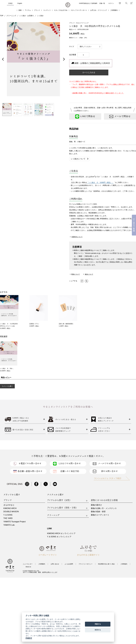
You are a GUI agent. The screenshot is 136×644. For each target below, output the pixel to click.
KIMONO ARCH (10, 508)
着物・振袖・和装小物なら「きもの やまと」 (68, 5)
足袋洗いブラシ (34, 324)
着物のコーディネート (100, 515)
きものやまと (9, 505)
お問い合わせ (55, 564)
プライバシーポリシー (86, 564)
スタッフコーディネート (79, 10)
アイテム (28, 10)
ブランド (37, 10)
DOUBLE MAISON (11, 512)
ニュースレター (28, 564)
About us (28, 567)
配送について (76, 274)
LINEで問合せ (85, 116)
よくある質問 (69, 564)
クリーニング (11, 16)
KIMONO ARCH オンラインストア (61, 533)
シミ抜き (40, 16)
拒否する (98, 630)
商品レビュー (6, 377)
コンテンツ (47, 10)
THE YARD (8, 518)
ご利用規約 (124, 564)
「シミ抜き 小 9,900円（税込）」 (100, 182)
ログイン (111, 3)
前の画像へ (3, 59)
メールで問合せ (120, 116)
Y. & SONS (8, 515)
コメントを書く (7, 386)
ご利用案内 (114, 10)
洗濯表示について (77, 237)
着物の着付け (96, 505)
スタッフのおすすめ (61, 10)
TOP (2, 16)
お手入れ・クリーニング (99, 10)
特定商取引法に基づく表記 (106, 564)
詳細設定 (29, 638)
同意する (98, 624)
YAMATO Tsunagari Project (15, 522)
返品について (89, 274)
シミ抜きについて (80, 159)
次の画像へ (63, 59)
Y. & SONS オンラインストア (59, 537)
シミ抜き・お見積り (27, 16)
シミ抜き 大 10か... (7, 368)
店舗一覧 (102, 3)
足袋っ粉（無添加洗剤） (66, 324)
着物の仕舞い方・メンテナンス (104, 508)
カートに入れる (89, 72)
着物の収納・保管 (98, 512)
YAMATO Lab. (9, 525)
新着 (20, 10)
